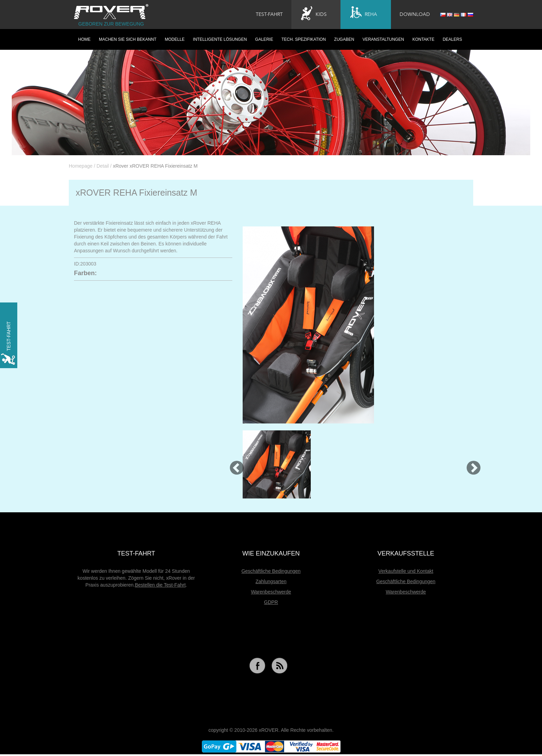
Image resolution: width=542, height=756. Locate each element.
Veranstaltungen (383, 39)
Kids (314, 13)
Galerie (264, 39)
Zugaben (344, 39)
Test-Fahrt (269, 15)
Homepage (81, 166)
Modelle (175, 39)
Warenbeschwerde (271, 592)
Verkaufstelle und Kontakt (406, 571)
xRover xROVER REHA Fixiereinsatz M (155, 166)
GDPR (271, 602)
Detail (103, 166)
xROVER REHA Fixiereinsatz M (136, 193)
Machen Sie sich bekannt (128, 39)
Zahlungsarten (271, 581)
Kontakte (423, 39)
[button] (234, 464)
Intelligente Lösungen (220, 39)
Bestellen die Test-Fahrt (160, 585)
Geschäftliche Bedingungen (271, 571)
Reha (364, 13)
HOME (84, 39)
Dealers (452, 39)
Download (415, 15)
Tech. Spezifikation (303, 39)
